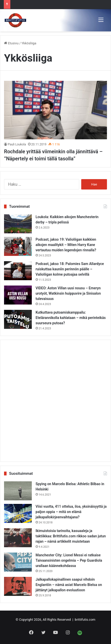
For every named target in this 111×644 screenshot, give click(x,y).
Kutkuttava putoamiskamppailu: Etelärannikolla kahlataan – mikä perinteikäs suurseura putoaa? (71, 318)
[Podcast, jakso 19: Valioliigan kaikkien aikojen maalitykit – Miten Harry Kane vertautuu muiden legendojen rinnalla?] (18, 246)
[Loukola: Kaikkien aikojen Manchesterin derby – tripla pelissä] (18, 224)
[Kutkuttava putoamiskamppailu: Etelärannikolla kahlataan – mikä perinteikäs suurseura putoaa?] (18, 319)
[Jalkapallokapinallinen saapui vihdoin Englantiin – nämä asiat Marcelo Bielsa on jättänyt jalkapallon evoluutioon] (18, 586)
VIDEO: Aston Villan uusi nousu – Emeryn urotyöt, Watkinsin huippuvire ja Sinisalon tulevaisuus (68, 293)
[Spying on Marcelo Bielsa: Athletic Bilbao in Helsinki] (18, 491)
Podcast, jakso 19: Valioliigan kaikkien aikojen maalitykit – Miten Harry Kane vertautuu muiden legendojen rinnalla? (66, 245)
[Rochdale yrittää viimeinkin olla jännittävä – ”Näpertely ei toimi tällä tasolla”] (55, 110)
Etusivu (11, 43)
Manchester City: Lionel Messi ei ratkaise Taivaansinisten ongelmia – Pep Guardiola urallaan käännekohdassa (69, 560)
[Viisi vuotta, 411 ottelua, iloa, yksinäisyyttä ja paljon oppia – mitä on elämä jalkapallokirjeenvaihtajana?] (18, 513)
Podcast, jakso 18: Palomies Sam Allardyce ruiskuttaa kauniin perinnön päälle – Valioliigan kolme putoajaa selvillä (70, 269)
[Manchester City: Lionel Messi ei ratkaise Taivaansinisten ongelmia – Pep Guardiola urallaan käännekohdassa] (18, 562)
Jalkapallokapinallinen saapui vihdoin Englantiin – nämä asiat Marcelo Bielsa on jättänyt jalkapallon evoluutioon (69, 585)
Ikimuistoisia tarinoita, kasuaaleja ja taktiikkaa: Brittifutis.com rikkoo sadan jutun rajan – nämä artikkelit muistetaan (71, 536)
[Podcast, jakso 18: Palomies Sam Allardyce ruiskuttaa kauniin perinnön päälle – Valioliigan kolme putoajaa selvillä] (18, 271)
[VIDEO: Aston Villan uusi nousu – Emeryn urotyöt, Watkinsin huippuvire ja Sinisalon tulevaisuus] (18, 295)
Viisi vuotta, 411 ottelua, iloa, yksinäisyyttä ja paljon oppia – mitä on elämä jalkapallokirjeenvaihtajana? (71, 512)
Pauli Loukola (17, 144)
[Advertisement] (55, 401)
